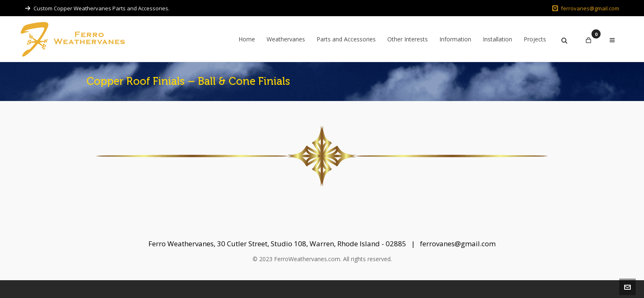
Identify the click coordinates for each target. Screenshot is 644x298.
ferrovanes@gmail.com (586, 8)
